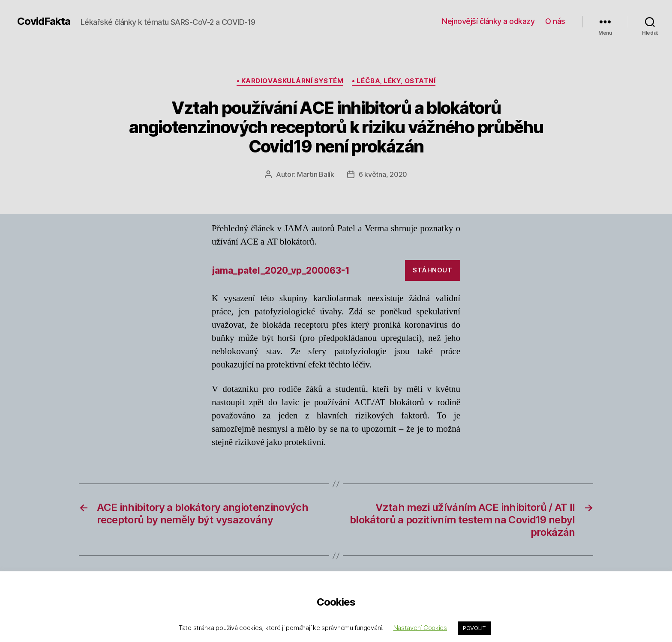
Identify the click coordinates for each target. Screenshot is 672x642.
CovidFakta (44, 21)
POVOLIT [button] (474, 628)
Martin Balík (316, 174)
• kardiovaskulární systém (290, 81)
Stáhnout (432, 270)
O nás (555, 21)
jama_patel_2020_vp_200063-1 (281, 270)
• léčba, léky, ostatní (394, 81)
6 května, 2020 (383, 174)
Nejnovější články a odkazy (488, 21)
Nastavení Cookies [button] (420, 628)
